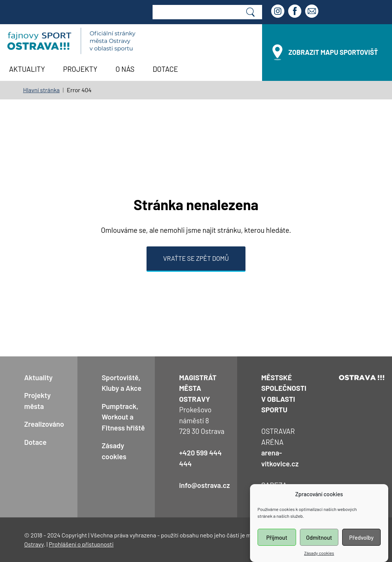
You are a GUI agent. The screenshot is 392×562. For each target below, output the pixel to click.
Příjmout (277, 545)
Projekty (80, 69)
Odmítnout (319, 545)
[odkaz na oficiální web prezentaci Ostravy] (362, 377)
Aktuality (27, 69)
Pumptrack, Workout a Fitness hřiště (123, 417)
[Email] (313, 12)
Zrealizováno (44, 424)
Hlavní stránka (41, 90)
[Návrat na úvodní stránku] (71, 41)
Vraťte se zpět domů (196, 258)
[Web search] (196, 12)
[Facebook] (296, 12)
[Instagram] (279, 12)
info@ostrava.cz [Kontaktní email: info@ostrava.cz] (204, 485)
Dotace (165, 69)
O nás (125, 69)
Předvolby (362, 545)
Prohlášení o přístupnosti (81, 544)
